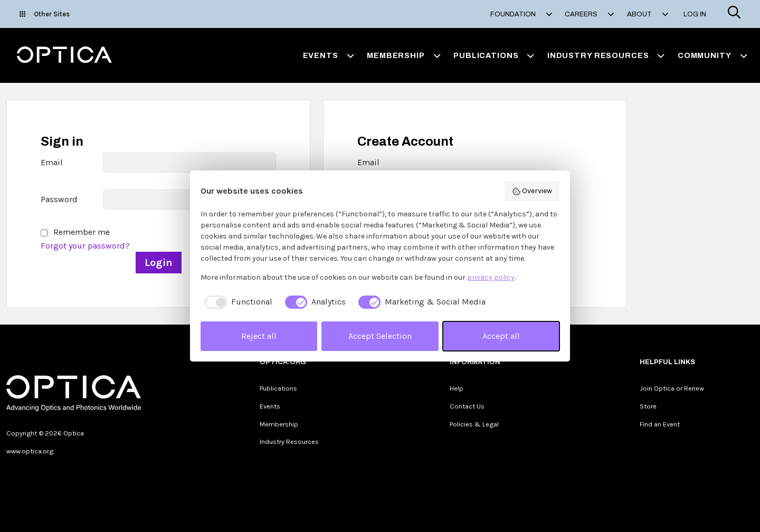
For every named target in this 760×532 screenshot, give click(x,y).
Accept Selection (380, 336)
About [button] (648, 14)
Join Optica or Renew (672, 388)
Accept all (501, 336)
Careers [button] (590, 14)
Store (648, 406)
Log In (695, 14)
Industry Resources (289, 441)
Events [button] (329, 55)
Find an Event (660, 424)
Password (59, 199)
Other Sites (45, 14)
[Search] (734, 14)
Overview (532, 191)
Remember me (82, 232)
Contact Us (467, 406)
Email (52, 162)
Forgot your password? (85, 246)
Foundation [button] (521, 14)
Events (270, 406)
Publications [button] (494, 55)
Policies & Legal (474, 424)
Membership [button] (404, 55)
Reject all (259, 336)
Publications (278, 388)
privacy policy (491, 277)
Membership (279, 424)
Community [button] (712, 55)
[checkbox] (236, 302)
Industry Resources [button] (606, 55)
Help (457, 388)
